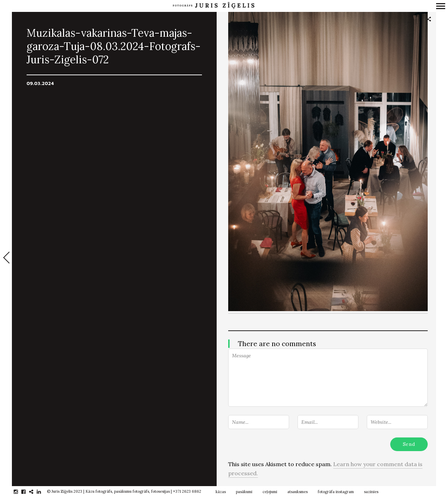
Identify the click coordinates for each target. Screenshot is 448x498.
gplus (35, 492)
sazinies (371, 492)
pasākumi (244, 492)
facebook (27, 492)
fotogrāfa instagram (336, 492)
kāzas (221, 492)
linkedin (43, 492)
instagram (19, 492)
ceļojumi (270, 492)
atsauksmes (297, 492)
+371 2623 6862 (187, 491)
